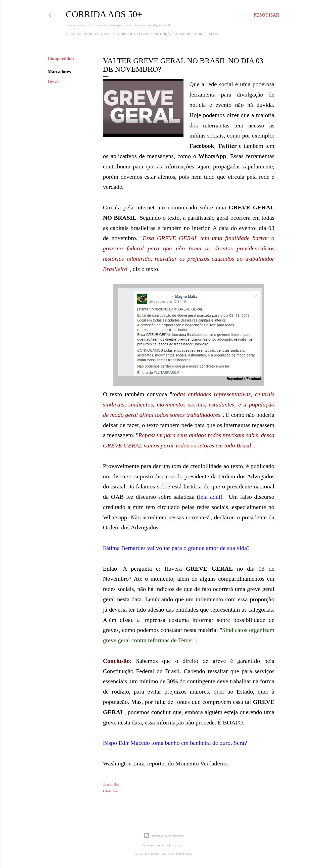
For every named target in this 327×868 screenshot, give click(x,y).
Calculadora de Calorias (127, 34)
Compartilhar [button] (61, 59)
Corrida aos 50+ (104, 14)
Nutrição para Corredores (180, 34)
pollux (179, 845)
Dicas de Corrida (82, 34)
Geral (53, 81)
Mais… (215, 34)
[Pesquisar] (266, 15)
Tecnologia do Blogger (164, 836)
